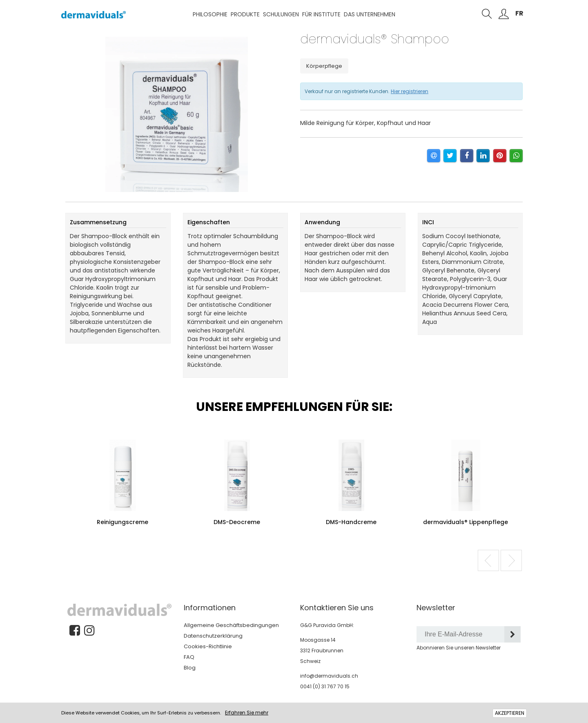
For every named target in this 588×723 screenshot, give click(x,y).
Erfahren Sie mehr (247, 713)
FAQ (189, 657)
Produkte (245, 14)
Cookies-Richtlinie (208, 646)
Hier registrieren (410, 91)
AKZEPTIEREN (510, 713)
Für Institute (321, 14)
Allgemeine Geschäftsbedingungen (231, 625)
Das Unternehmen (370, 14)
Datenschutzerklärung (213, 636)
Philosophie (210, 14)
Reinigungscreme (122, 522)
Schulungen (281, 14)
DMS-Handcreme (351, 522)
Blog (190, 668)
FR (519, 13)
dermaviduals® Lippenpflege (465, 522)
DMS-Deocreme (237, 522)
